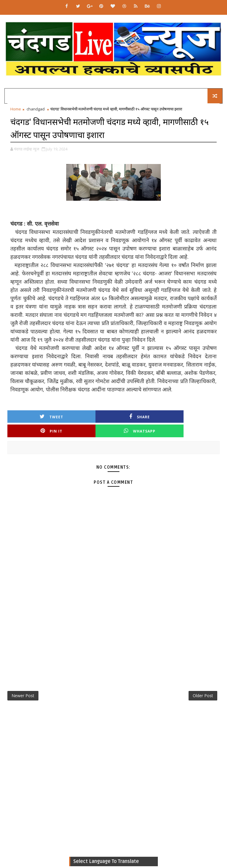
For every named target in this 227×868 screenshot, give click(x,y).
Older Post (203, 682)
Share (87, 416)
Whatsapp (193, 416)
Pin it (140, 416)
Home (16, 109)
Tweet (34, 416)
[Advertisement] (113, 620)
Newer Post (23, 682)
